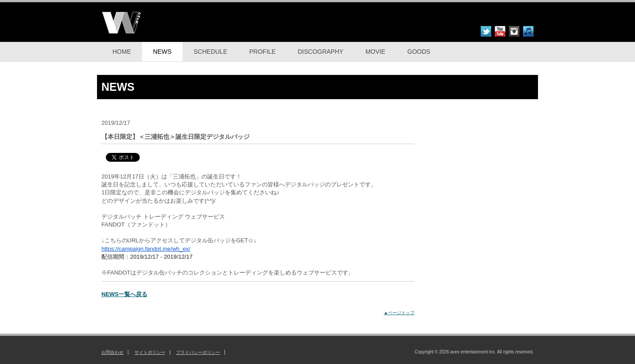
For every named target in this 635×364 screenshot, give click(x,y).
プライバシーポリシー (198, 352)
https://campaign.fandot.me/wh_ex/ (146, 249)
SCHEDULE (210, 52)
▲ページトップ (399, 313)
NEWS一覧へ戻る (124, 294)
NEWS (162, 52)
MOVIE (375, 52)
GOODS (419, 52)
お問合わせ (112, 352)
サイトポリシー (150, 352)
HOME (122, 52)
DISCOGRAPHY (320, 52)
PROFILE (262, 52)
